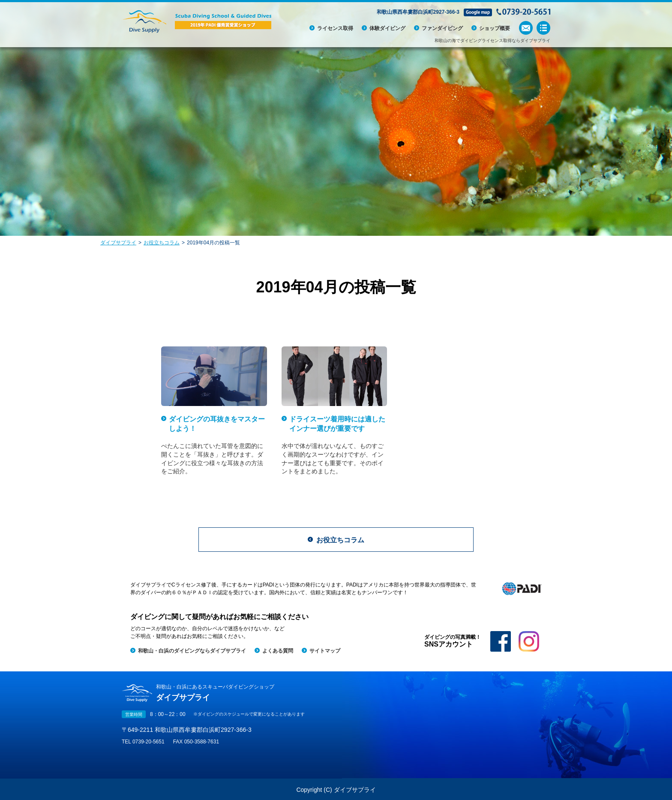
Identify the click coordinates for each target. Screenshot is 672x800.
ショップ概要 (495, 28)
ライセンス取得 (335, 28)
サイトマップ (325, 651)
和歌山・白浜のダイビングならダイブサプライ (192, 651)
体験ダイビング (387, 28)
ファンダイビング (442, 28)
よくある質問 (278, 651)
